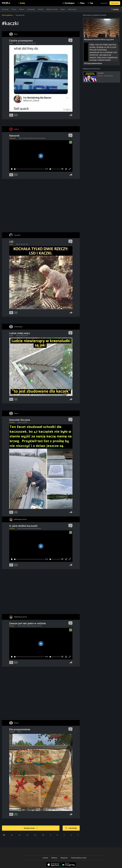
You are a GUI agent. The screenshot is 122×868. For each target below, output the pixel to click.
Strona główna (7, 15)
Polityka (41, 9)
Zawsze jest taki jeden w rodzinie (28, 623)
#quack (34, 43)
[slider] (29, 169)
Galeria (22, 9)
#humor (18, 244)
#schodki (25, 422)
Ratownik (14, 136)
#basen (30, 626)
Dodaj (22, 3)
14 (12, 835)
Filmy (82, 3)
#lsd (27, 244)
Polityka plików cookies (79, 858)
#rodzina (25, 626)
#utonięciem (42, 138)
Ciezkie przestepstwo (21, 41)
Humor (14, 9)
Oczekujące (70, 3)
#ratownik (31, 138)
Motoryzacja (72, 9)
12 (27, 835)
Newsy (63, 9)
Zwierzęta (5, 9)
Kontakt (45, 858)
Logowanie (104, 3)
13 (20, 835)
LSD (11, 242)
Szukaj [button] (116, 9)
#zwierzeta (26, 528)
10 (43, 835)
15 (4, 835)
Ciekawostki (31, 9)
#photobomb (37, 528)
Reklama (54, 858)
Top (91, 3)
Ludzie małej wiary (20, 333)
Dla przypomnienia (20, 729)
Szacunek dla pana (20, 420)
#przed (25, 138)
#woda (20, 626)
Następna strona (31, 828)
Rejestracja (115, 3)
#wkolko (39, 626)
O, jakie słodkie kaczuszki (23, 526)
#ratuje (36, 138)
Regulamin (64, 858)
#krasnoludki (25, 336)
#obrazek (19, 43)
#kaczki (29, 43)
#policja (24, 43)
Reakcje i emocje (52, 9)
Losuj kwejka (71, 828)
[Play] (12, 169)
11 (35, 835)
